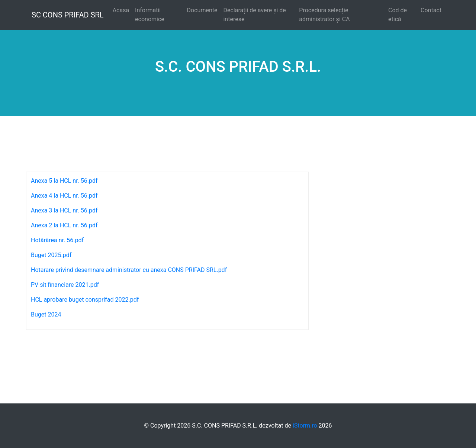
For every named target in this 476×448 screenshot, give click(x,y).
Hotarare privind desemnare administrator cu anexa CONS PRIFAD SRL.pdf (129, 270)
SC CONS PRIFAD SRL (68, 15)
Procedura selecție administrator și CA (324, 15)
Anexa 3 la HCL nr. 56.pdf (64, 210)
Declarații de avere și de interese (254, 15)
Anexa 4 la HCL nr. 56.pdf (64, 196)
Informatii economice (150, 15)
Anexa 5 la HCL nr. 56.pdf (64, 181)
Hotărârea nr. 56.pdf (57, 240)
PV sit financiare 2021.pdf (65, 285)
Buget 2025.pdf (51, 255)
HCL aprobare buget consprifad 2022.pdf (85, 300)
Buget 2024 (46, 314)
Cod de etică (398, 15)
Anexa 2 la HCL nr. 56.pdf (64, 225)
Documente (202, 10)
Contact (431, 10)
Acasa (121, 10)
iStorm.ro (305, 426)
